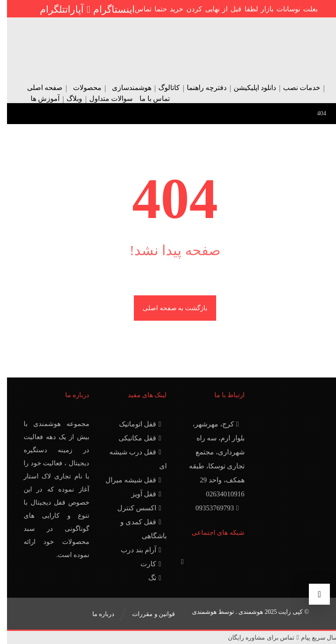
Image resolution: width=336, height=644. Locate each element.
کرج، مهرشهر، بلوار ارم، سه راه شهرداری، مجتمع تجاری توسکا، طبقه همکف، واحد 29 (210, 452)
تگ (149, 578)
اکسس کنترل (133, 508)
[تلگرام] (45, 9)
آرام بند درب (135, 550)
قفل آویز (140, 494)
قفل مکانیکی (134, 438)
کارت (145, 564)
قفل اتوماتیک (134, 424)
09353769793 (211, 508)
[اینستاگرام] (107, 9)
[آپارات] (72, 9)
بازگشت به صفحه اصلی (168, 308)
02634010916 (218, 494)
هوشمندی (197, 612)
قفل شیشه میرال (127, 480)
